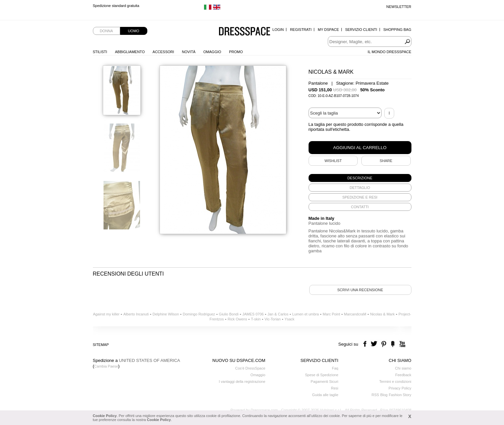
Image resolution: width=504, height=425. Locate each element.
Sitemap (101, 345)
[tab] (360, 178)
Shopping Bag (397, 30)
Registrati (301, 30)
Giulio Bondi (229, 314)
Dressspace (245, 32)
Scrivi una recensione (360, 290)
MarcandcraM (355, 314)
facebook (366, 344)
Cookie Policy (105, 416)
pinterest (384, 344)
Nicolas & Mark (382, 314)
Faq (335, 368)
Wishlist (333, 161)
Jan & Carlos (278, 314)
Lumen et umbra (306, 314)
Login (278, 30)
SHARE (386, 161)
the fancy (393, 344)
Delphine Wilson (166, 314)
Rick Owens (237, 319)
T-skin (256, 319)
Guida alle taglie (325, 395)
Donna (107, 31)
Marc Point (331, 314)
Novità (189, 52)
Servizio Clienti (361, 30)
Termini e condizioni (395, 382)
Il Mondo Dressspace (389, 52)
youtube (402, 344)
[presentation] (360, 178)
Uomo (133, 31)
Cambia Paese (106, 366)
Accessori (163, 52)
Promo (236, 52)
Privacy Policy (400, 388)
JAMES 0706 (253, 314)
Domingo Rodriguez (199, 314)
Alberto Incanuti (136, 314)
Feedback (403, 375)
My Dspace (328, 30)
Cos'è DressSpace (250, 368)
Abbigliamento (130, 52)
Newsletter (399, 7)
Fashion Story (400, 395)
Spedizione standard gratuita (116, 7)
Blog (384, 395)
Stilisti (100, 52)
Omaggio (212, 52)
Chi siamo (403, 368)
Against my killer (106, 314)
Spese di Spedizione (322, 375)
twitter (375, 344)
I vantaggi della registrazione (242, 382)
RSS (375, 395)
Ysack (289, 319)
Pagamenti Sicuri (324, 382)
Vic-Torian (273, 319)
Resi (334, 388)
